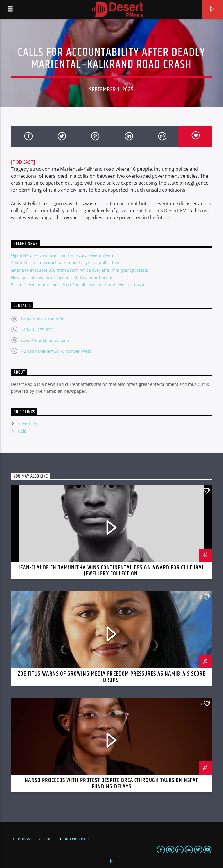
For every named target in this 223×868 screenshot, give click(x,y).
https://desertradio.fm (43, 319)
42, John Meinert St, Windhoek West (56, 351)
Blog (48, 839)
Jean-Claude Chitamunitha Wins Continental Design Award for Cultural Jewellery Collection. (112, 571)
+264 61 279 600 (37, 330)
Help (22, 431)
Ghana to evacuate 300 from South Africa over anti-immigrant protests (80, 270)
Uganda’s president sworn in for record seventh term (63, 255)
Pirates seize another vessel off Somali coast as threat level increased (78, 285)
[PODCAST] (23, 162)
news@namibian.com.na (45, 340)
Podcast (25, 839)
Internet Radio (78, 839)
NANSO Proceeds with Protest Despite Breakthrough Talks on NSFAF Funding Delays (112, 784)
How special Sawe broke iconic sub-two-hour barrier (62, 277)
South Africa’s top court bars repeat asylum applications (66, 263)
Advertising (29, 424)
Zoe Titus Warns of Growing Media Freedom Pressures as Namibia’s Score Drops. (111, 677)
